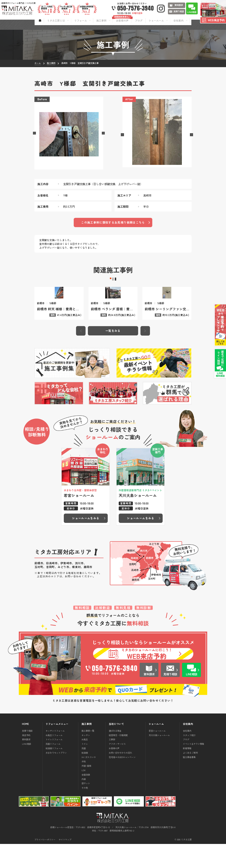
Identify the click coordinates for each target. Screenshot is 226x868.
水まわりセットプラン (56, 777)
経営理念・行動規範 (118, 759)
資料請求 (26, 763)
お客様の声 (114, 772)
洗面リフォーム (53, 768)
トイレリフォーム (54, 763)
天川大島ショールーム (159, 759)
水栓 (84, 785)
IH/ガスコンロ (89, 781)
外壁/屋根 (86, 790)
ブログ (186, 763)
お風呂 (85, 763)
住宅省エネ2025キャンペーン (122, 781)
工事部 (112, 763)
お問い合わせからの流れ (120, 777)
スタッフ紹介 (189, 759)
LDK (84, 794)
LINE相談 (27, 768)
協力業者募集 (189, 781)
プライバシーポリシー (45, 864)
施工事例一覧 (88, 755)
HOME (25, 748)
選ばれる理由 (115, 755)
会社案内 (187, 755)
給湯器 (85, 777)
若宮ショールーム (157, 755)
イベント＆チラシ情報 (193, 768)
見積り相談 (27, 755)
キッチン (86, 759)
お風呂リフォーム (54, 759)
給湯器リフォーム (54, 772)
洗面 (84, 772)
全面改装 (86, 798)
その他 (85, 812)
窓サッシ (86, 807)
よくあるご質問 (190, 777)
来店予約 (26, 759)
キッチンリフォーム (55, 755)
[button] (35, 133)
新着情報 (187, 772)
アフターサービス (117, 768)
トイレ (85, 768)
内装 (84, 803)
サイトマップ (65, 864)
